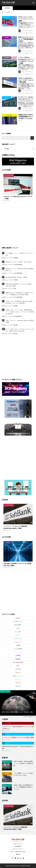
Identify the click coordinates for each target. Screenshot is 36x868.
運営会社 (18, 854)
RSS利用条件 (18, 846)
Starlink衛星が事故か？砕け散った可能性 (16, 277)
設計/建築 (16, 306)
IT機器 (18, 628)
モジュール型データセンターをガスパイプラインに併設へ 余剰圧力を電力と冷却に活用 (20, 330)
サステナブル (18, 638)
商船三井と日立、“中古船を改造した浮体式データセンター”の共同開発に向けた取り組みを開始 (19, 294)
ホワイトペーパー (18, 652)
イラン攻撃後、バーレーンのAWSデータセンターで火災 (19, 254)
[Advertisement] (18, 224)
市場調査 (18, 656)
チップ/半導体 (18, 649)
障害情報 (16, 258)
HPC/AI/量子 (18, 625)
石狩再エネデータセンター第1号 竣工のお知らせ (19, 262)
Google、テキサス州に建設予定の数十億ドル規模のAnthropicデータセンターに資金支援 (19, 302)
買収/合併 (18, 673)
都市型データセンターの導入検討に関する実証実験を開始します (20, 270)
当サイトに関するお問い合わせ (18, 852)
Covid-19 (18, 618)
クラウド (18, 635)
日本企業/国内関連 (18, 265)
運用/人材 (18, 679)
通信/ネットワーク (18, 676)
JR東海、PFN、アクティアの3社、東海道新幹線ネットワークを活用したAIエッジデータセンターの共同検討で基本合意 (20, 312)
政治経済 (18, 659)
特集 (15, 289)
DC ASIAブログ (18, 621)
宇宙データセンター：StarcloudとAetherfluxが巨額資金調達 (19, 321)
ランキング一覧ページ (29, 717)
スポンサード (18, 642)
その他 (18, 645)
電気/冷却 (16, 334)
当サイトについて (18, 844)
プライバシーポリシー (18, 849)
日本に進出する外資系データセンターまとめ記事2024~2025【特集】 (18, 285)
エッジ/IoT (18, 632)
